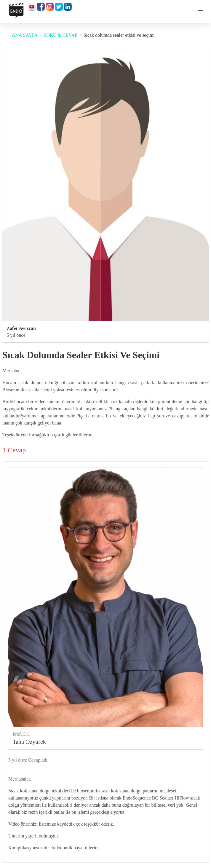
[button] (200, 11)
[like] (200, 759)
